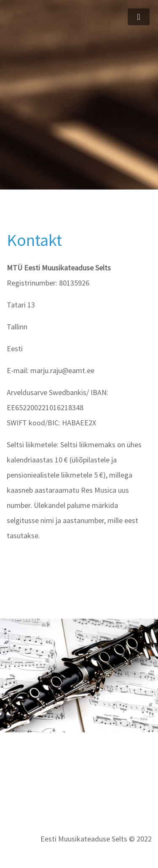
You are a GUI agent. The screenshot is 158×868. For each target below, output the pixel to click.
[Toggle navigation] (139, 17)
